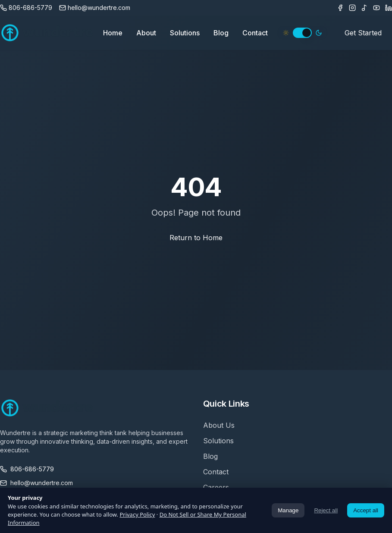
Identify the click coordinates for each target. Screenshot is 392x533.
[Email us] (95, 8)
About (146, 33)
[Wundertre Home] (47, 33)
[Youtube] (376, 8)
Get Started (363, 33)
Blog (221, 33)
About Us (219, 425)
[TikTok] (364, 8)
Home (113, 33)
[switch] (302, 33)
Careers (216, 487)
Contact (255, 33)
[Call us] (26, 8)
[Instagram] (352, 8)
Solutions (185, 33)
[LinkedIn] (389, 8)
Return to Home (196, 238)
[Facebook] (340, 8)
